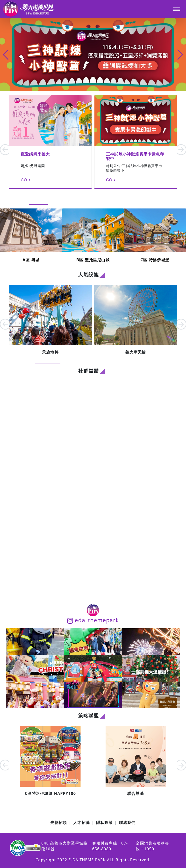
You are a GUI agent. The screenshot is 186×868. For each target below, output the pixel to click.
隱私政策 (104, 822)
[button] (180, 55)
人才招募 (82, 822)
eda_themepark (93, 620)
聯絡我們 (127, 822)
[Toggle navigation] (177, 9)
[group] (93, 55)
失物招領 (59, 822)
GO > (26, 180)
